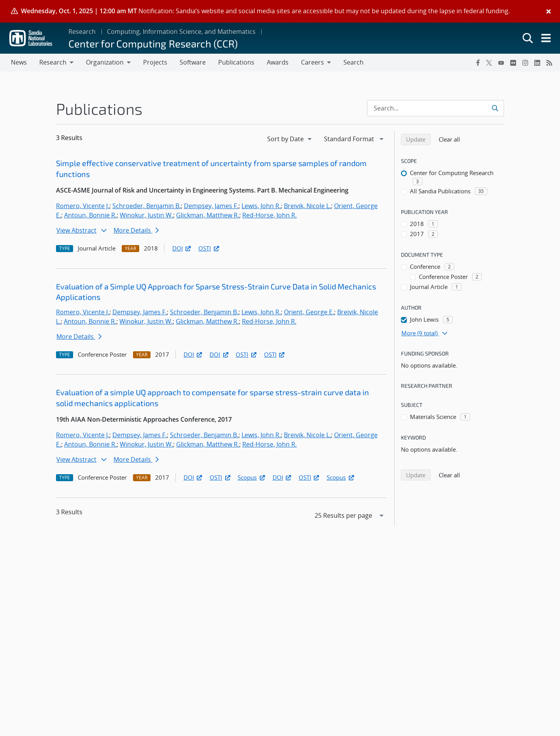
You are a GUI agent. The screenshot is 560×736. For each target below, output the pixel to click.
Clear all (452, 139)
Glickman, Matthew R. (208, 215)
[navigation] (290, 139)
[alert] (280, 11)
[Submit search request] (496, 108)
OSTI (209, 248)
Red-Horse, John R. (269, 215)
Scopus (252, 477)
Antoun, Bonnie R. (90, 215)
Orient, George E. (309, 312)
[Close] (549, 11)
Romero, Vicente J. (83, 206)
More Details (136, 230)
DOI (182, 248)
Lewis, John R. (261, 206)
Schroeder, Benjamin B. (147, 206)
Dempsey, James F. (211, 206)
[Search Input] (436, 108)
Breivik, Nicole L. (307, 206)
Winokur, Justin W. (146, 215)
